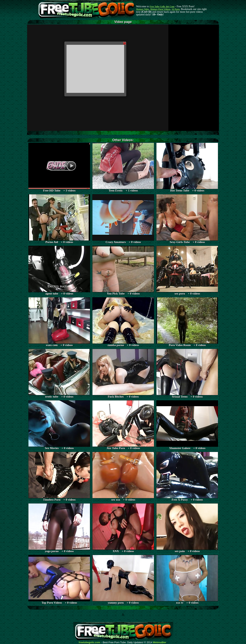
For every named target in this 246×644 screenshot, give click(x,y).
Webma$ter (160, 642)
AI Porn (176, 9)
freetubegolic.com (90, 642)
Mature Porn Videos (160, 9)
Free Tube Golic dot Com (162, 7)
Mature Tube (143, 9)
